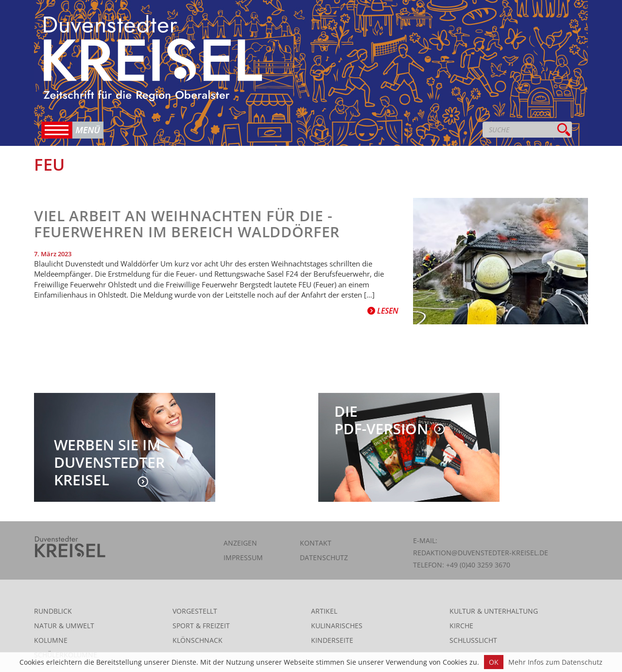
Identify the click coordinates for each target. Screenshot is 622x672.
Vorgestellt (195, 611)
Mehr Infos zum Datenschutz (555, 662)
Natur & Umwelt (64, 626)
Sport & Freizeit (201, 626)
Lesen (383, 311)
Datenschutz (324, 557)
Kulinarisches (337, 626)
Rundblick (53, 611)
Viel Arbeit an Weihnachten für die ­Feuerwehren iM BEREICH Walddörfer (187, 224)
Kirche (461, 626)
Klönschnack (198, 640)
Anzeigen (240, 543)
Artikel (324, 611)
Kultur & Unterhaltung (494, 611)
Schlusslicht (473, 640)
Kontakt (316, 543)
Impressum (243, 557)
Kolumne (51, 640)
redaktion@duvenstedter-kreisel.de (481, 553)
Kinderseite (332, 640)
